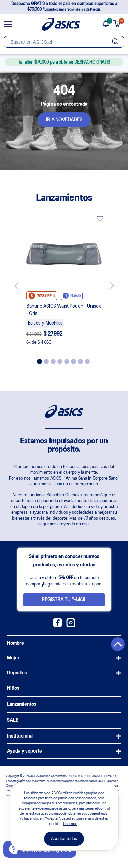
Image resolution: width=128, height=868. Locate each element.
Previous (16, 286)
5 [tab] (67, 362)
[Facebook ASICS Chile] (58, 626)
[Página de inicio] (61, 24)
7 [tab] (80, 362)
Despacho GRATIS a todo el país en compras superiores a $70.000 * (64, 7)
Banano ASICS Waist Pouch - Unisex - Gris (64, 310)
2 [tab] (46, 362)
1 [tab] (39, 362)
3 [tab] (53, 362)
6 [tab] (74, 362)
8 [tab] (87, 362)
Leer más (70, 824)
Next (112, 286)
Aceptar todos (64, 839)
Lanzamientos (22, 704)
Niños (13, 688)
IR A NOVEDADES (64, 120)
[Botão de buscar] (115, 42)
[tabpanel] (64, 286)
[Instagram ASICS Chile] (71, 626)
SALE (13, 720)
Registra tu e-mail (64, 600)
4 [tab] (60, 362)
